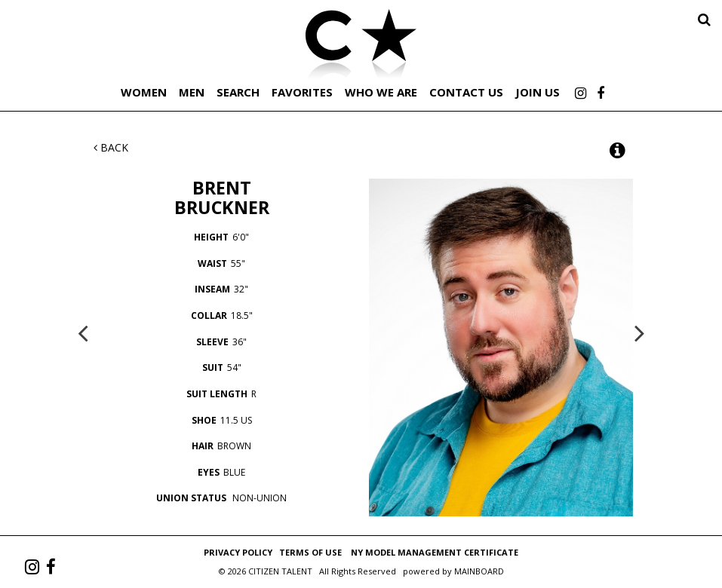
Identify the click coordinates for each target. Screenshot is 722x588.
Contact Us (466, 92)
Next (640, 332)
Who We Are (381, 92)
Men (192, 92)
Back (111, 147)
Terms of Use (310, 552)
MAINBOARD (479, 571)
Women (144, 92)
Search (238, 92)
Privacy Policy (238, 552)
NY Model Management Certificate (435, 552)
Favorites (302, 92)
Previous (83, 332)
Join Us (538, 92)
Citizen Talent (361, 47)
